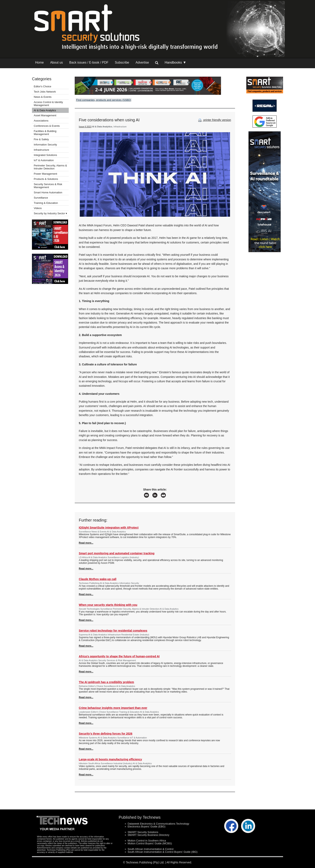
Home (39, 62)
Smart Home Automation (48, 192)
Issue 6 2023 (85, 127)
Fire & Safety (41, 139)
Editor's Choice (42, 86)
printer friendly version (214, 120)
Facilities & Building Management (45, 133)
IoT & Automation (44, 160)
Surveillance (41, 198)
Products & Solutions (46, 179)
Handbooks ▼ (175, 62)
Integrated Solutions (45, 155)
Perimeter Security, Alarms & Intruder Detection (50, 167)
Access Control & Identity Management (48, 104)
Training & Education (46, 203)
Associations (41, 121)
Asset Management (45, 115)
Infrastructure (41, 150)
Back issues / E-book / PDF (89, 62)
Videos (38, 208)
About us (57, 62)
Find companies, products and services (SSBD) (104, 100)
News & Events (43, 97)
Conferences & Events (47, 126)
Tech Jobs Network (45, 92)
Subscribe (122, 62)
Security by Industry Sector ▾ (50, 213)
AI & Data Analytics (45, 110)
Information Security (45, 145)
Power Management (45, 174)
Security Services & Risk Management (48, 186)
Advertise (142, 62)
